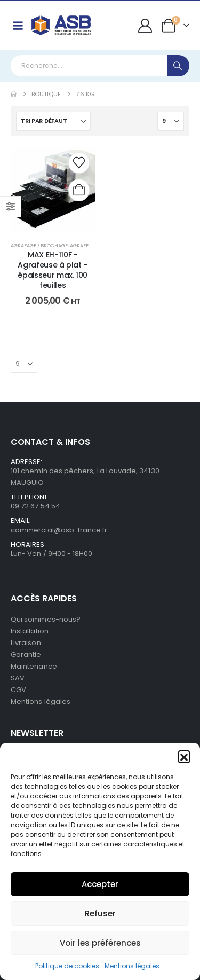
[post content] (53, 189)
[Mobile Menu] (18, 26)
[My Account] (145, 26)
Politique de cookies (67, 966)
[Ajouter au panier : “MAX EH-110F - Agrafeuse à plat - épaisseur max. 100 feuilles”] (79, 190)
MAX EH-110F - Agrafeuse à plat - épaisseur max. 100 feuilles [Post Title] (53, 270)
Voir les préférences (100, 943)
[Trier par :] (53, 121)
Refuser (100, 914)
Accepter (100, 884)
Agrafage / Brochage (39, 245)
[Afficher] (171, 121)
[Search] (178, 66)
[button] (184, 756)
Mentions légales (132, 966)
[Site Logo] (61, 25)
